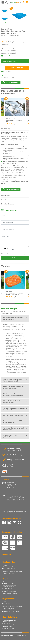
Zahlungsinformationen (10, 567)
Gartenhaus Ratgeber (9, 582)
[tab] (15, 318)
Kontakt (5, 565)
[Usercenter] (24, 3)
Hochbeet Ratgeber (8, 587)
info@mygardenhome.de (17, 499)
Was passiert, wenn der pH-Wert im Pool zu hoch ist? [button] (13, 421)
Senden (16, 258)
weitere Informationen (9, 56)
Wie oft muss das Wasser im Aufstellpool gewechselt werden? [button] (13, 394)
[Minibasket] (27, 3)
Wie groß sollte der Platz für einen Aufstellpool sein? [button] (14, 402)
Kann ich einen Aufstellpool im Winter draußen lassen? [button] (12, 380)
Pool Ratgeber (7, 590)
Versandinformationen (9, 568)
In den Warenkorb (17, 67)
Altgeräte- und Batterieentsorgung (12, 572)
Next (5, 22)
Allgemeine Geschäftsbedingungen (13, 607)
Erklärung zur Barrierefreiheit (11, 611)
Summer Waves (6, 29)
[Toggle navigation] (3, 3)
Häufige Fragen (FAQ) (9, 573)
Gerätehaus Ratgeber (9, 583)
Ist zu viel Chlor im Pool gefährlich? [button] (10, 436)
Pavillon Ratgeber (8, 588)
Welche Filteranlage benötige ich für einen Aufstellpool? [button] (13, 387)
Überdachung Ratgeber (9, 592)
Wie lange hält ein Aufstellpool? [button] (13, 415)
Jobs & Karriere (7, 603)
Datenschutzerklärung (19, 254)
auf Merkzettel (7, 71)
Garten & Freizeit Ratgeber (10, 593)
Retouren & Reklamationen (10, 570)
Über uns (6, 602)
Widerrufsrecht (7, 610)
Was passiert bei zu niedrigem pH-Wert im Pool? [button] (14, 429)
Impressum (6, 605)
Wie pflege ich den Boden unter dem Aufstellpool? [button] (13, 318)
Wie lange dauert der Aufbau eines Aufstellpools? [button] (14, 409)
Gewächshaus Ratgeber (10, 585)
